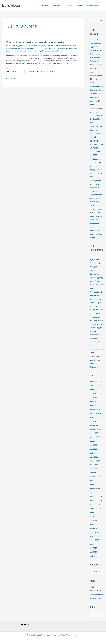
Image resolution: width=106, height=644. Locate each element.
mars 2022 (94, 485)
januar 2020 (94, 540)
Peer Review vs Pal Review (55, 48)
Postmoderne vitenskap (32, 51)
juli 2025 (93, 394)
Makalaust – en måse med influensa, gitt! (96, 130)
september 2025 (96, 386)
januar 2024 (94, 433)
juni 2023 (93, 445)
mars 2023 (94, 457)
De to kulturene (12, 46)
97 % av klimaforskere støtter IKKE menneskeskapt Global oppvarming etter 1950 (96, 342)
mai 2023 (93, 449)
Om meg (69, 5)
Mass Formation (37, 48)
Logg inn (93, 587)
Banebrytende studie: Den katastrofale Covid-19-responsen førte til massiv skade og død (97, 191)
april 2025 (94, 405)
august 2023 (95, 441)
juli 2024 (93, 421)
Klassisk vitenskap (62, 46)
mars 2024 (94, 425)
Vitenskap (46, 51)
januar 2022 (94, 493)
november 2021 (96, 501)
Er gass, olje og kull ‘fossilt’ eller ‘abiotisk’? (97, 310)
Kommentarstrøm (97, 595)
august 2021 (95, 512)
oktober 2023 (95, 437)
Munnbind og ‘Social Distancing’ (95, 364)
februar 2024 (95, 429)
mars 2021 (94, 528)
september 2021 (96, 508)
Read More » (11, 78)
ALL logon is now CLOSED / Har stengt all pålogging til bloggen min (96, 166)
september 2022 (96, 477)
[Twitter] (25, 625)
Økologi (79, 5)
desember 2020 (96, 536)
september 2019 (96, 544)
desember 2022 (96, 465)
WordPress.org (96, 599)
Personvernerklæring (94, 5)
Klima (27, 48)
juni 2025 (93, 398)
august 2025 (95, 390)
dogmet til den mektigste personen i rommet (36, 46)
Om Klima (59, 5)
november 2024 (96, 413)
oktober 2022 (95, 473)
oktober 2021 (95, 505)
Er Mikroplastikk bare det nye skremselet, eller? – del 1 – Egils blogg (97, 299)
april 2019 (94, 556)
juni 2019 (93, 548)
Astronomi (47, 5)
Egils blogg (11, 5)
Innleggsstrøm (95, 591)
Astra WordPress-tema (70, 635)
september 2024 (96, 417)
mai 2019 (93, 552)
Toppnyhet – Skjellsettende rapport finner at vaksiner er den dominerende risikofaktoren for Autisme (96, 50)
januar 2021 (94, 532)
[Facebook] (22, 625)
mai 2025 (93, 401)
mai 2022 (93, 481)
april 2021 (94, 524)
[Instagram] (28, 625)
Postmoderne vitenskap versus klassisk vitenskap (36, 42)
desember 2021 (96, 497)
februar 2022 (95, 489)
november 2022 (96, 469)
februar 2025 (95, 409)
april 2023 (94, 453)
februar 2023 (95, 461)
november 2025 (96, 382)
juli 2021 (93, 516)
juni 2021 (93, 520)
